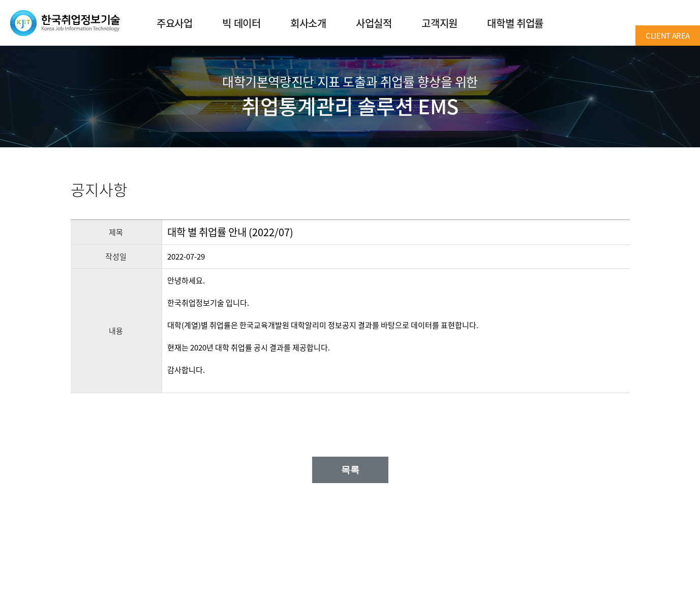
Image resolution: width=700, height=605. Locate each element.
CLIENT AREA (668, 36)
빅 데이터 (241, 23)
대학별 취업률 (515, 23)
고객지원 (439, 23)
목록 (350, 470)
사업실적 (374, 23)
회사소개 (308, 23)
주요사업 (174, 23)
